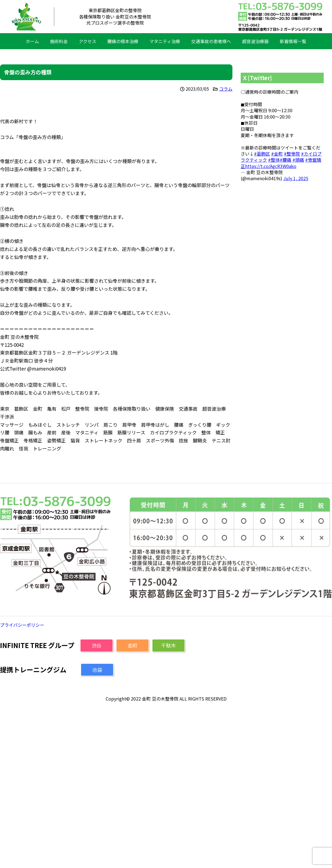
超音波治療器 (255, 41)
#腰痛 (286, 160)
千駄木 (168, 645)
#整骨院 (292, 154)
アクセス (88, 41)
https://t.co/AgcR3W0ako (271, 166)
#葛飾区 (262, 154)
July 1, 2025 (296, 178)
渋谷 (97, 645)
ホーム (32, 41)
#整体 (274, 160)
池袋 (97, 670)
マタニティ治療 (165, 41)
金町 (133, 645)
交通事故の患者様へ (211, 41)
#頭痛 (298, 160)
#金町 (277, 154)
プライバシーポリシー (22, 625)
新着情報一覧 (293, 41)
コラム (226, 89)
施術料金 (59, 41)
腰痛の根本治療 (123, 41)
